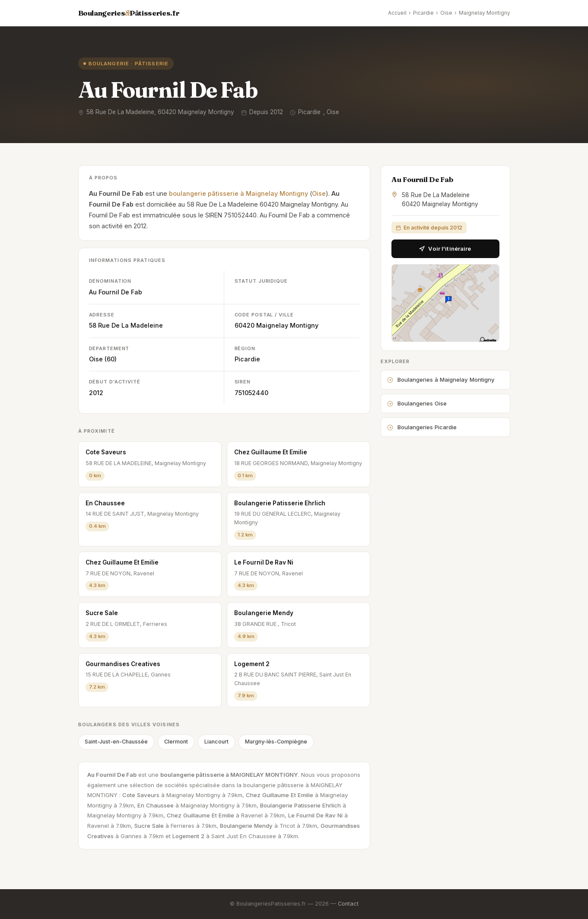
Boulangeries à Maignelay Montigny (441, 380)
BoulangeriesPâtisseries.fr (129, 13)
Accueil (397, 13)
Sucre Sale (102, 613)
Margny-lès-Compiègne (276, 742)
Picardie (423, 13)
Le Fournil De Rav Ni (264, 562)
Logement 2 (252, 664)
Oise (446, 13)
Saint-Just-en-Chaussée (116, 742)
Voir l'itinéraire (445, 249)
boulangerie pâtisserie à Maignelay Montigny (238, 193)
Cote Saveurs (106, 452)
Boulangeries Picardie (422, 427)
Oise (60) (103, 359)
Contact (348, 904)
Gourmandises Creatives (123, 664)
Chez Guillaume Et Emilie (271, 452)
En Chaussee (105, 503)
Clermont (176, 742)
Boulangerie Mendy (264, 613)
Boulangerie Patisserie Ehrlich (280, 503)
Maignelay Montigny (485, 13)
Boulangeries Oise (417, 403)
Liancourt (216, 742)
